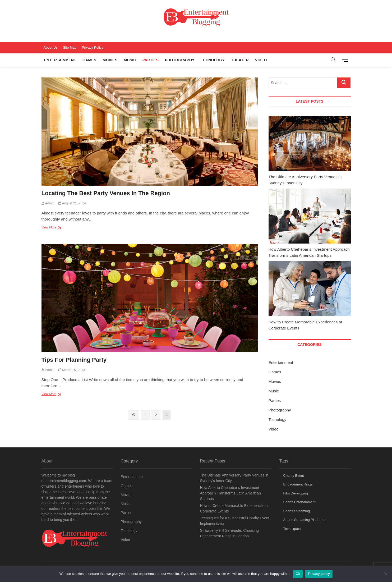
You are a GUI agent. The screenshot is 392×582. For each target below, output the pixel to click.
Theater (240, 60)
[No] (385, 574)
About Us (51, 47)
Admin (48, 203)
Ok (298, 574)
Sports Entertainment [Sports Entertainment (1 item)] (299, 502)
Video (261, 60)
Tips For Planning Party (74, 360)
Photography (180, 60)
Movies (110, 60)
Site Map (70, 47)
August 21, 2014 (72, 203)
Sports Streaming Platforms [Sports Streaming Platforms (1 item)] (304, 520)
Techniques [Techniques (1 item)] (292, 529)
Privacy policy (319, 574)
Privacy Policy (93, 47)
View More (55, 228)
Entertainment (60, 60)
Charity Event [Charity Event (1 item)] (294, 476)
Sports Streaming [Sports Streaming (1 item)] (297, 511)
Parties (151, 60)
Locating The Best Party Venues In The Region (106, 193)
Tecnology (213, 60)
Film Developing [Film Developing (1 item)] (296, 493)
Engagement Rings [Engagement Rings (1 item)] (298, 484)
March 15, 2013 (72, 370)
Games (89, 60)
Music (130, 60)
